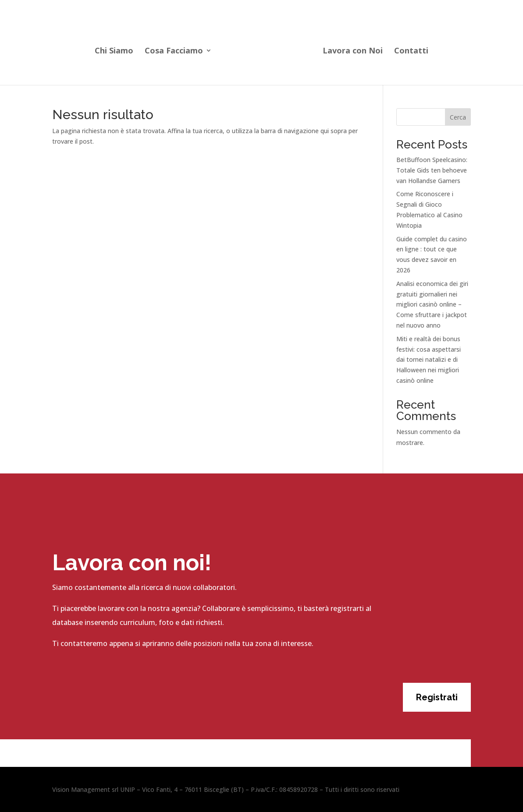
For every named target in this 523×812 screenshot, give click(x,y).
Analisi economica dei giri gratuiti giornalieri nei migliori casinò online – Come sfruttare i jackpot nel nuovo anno (432, 304)
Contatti (409, 50)
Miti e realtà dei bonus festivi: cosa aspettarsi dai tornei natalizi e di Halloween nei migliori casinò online (429, 360)
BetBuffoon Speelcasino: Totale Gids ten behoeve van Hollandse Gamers (432, 170)
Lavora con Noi (350, 50)
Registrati (437, 697)
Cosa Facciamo (176, 50)
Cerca (458, 117)
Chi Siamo (117, 50)
